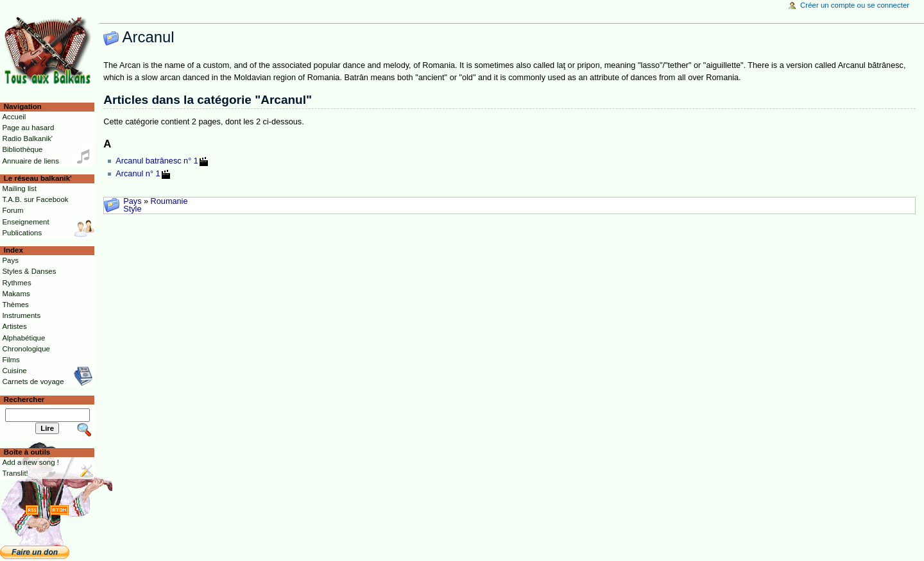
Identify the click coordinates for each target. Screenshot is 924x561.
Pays (132, 201)
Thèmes (15, 305)
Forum (13, 210)
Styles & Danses (29, 271)
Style (132, 209)
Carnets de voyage (33, 381)
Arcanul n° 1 (138, 174)
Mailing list (19, 188)
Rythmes (16, 283)
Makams (16, 294)
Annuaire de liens (30, 161)
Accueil (14, 117)
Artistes (14, 326)
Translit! (15, 473)
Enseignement (25, 222)
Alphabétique (23, 338)
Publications (22, 233)
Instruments (21, 315)
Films (11, 360)
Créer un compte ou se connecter (855, 5)
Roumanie (169, 201)
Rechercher (24, 399)
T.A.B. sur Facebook (35, 199)
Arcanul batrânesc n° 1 (157, 161)
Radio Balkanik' (27, 138)
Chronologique (26, 349)
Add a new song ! (30, 462)
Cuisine (14, 371)
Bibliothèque (22, 149)
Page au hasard (28, 128)
